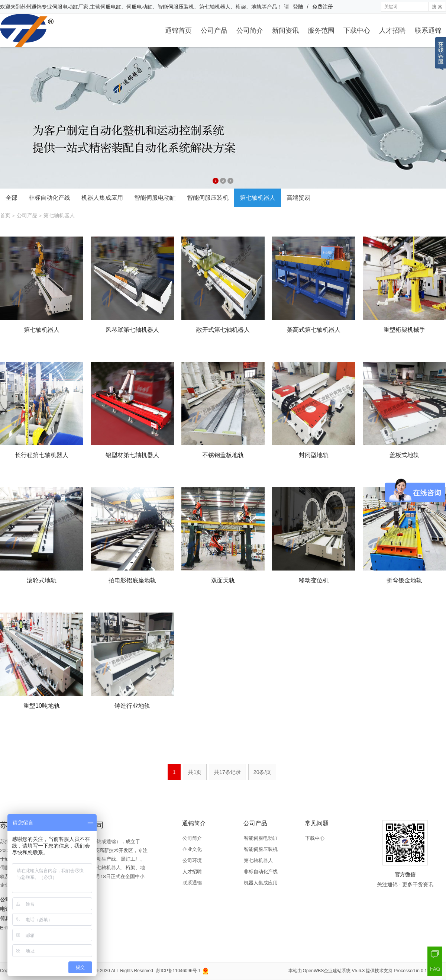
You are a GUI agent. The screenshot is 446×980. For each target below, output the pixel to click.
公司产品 (214, 30)
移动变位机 (314, 580)
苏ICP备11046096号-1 (178, 971)
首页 (5, 215)
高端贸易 (298, 198)
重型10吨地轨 (42, 706)
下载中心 (357, 30)
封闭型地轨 (314, 455)
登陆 (298, 7)
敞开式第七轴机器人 (223, 330)
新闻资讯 (285, 30)
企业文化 (192, 849)
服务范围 (321, 30)
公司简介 (250, 30)
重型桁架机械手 (404, 330)
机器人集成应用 (102, 198)
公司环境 (192, 860)
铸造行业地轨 (132, 706)
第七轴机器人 (258, 198)
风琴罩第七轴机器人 (132, 330)
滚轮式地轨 (42, 580)
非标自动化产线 (49, 198)
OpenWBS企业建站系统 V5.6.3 (334, 971)
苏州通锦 (31, 7)
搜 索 (437, 7)
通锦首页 (178, 30)
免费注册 (323, 7)
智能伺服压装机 (208, 198)
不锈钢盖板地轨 (223, 455)
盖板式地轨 (404, 455)
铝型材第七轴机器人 (132, 455)
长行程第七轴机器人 (42, 455)
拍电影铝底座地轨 (132, 580)
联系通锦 (428, 30)
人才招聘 (392, 30)
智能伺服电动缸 (155, 198)
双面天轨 (223, 580)
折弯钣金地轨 (404, 580)
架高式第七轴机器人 (314, 330)
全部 (12, 198)
